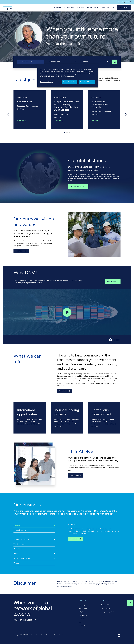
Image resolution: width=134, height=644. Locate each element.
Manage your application (108, 612)
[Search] (31, 62)
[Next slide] (126, 114)
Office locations (105, 608)
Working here (69, 8)
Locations (105, 8)
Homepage (57, 8)
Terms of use (35, 635)
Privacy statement (46, 635)
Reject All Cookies (70, 82)
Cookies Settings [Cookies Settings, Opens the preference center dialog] (47, 82)
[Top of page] (130, 603)
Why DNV (80, 8)
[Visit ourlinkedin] (119, 635)
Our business (83, 615)
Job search (82, 626)
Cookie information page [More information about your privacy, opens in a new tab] (66, 76)
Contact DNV (105, 605)
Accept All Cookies (87, 82)
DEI (113, 8)
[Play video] (67, 312)
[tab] (34, 525)
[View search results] (115, 62)
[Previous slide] (8, 114)
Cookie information (59, 635)
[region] (68, 76)
